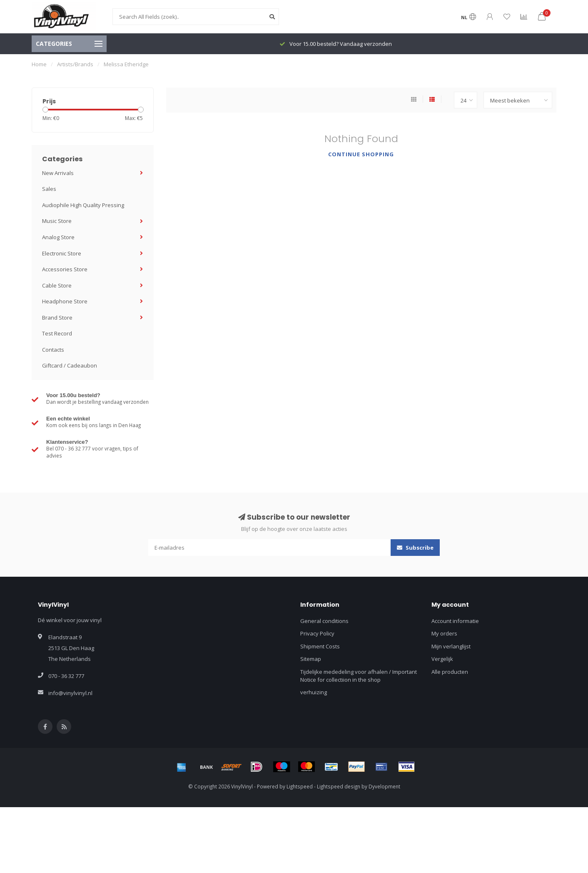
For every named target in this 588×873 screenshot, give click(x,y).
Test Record (57, 333)
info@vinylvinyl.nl (70, 693)
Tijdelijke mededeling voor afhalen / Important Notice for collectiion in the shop (359, 676)
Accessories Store (65, 269)
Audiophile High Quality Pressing (83, 205)
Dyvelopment (384, 786)
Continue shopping (361, 154)
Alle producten (450, 672)
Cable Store (57, 285)
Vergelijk (442, 659)
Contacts (53, 350)
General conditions (324, 621)
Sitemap (311, 659)
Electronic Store (62, 253)
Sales (49, 189)
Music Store (57, 221)
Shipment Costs (320, 646)
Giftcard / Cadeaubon (70, 365)
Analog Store (58, 237)
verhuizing (314, 692)
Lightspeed (300, 786)
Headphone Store (65, 301)
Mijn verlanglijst (451, 646)
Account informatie (455, 621)
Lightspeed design (339, 786)
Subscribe (415, 548)
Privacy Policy (317, 633)
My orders (444, 633)
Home (39, 64)
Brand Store (57, 318)
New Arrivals (58, 173)
